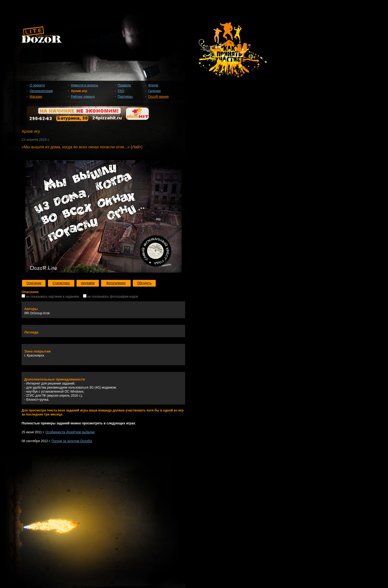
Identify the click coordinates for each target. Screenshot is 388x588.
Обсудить (144, 283)
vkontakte (88, 283)
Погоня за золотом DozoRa (72, 441)
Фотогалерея (116, 283)
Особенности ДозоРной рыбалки (70, 432)
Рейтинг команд (83, 97)
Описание (34, 283)
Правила (124, 85)
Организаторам (41, 91)
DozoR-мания (158, 97)
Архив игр (79, 91)
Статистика (61, 283)
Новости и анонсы (84, 85)
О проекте (37, 85)
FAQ (121, 91)
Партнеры (125, 97)
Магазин (36, 97)
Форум (153, 85)
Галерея (154, 91)
